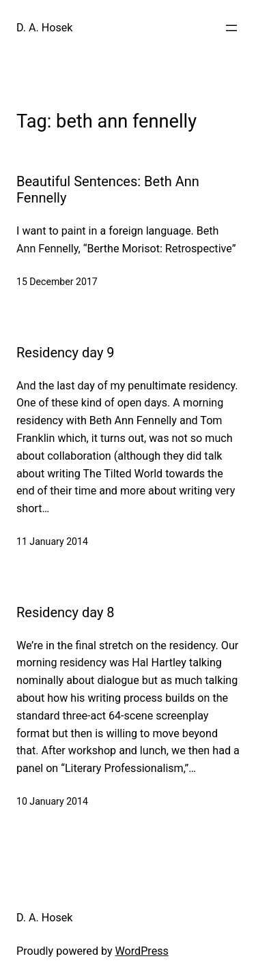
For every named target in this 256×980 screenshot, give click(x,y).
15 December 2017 (57, 282)
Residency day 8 (66, 612)
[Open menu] (231, 28)
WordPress (142, 951)
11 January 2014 (52, 541)
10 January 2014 (52, 801)
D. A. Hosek (44, 28)
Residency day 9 (66, 353)
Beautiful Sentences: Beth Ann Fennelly (108, 190)
